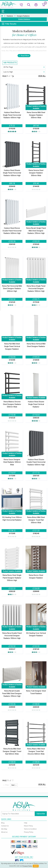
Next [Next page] (13, 785)
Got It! (36, 866)
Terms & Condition (30, 829)
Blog (3, 823)
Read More (25, 56)
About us (4, 832)
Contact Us (5, 826)
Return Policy (28, 826)
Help (26, 823)
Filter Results (11, 24)
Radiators (10, 16)
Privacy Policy (29, 832)
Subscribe (41, 814)
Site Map (4, 829)
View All (42, 76)
